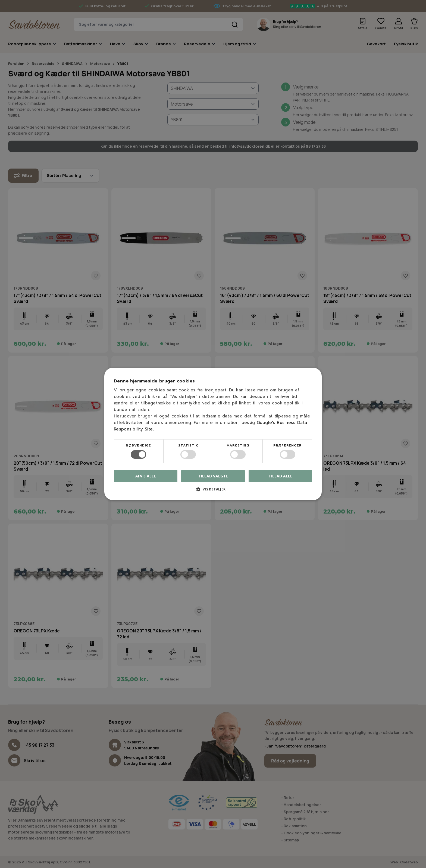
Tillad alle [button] (280, 476)
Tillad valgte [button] (213, 476)
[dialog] (213, 434)
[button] (213, 491)
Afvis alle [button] (146, 476)
